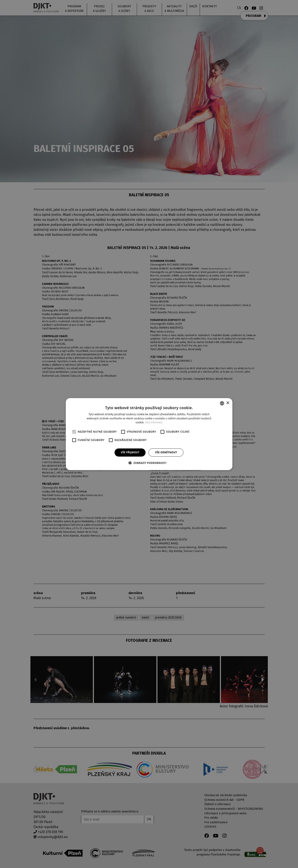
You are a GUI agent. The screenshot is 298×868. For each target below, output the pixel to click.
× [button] (228, 403)
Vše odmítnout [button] (166, 452)
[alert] (149, 434)
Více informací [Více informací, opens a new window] (154, 422)
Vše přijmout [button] (130, 452)
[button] (149, 463)
